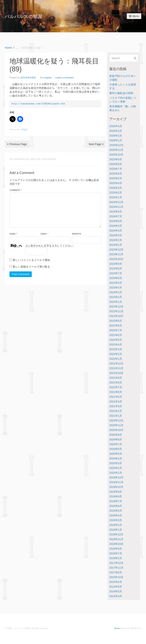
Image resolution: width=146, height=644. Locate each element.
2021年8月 (116, 382)
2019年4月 (116, 515)
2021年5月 (116, 397)
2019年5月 (116, 511)
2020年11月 (116, 425)
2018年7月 (116, 553)
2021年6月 (116, 392)
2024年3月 (116, 235)
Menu (134, 16)
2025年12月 (116, 145)
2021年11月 (116, 368)
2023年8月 (116, 269)
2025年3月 (116, 188)
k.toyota (47, 78)
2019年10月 (116, 487)
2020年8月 (116, 439)
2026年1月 (116, 140)
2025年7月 (116, 169)
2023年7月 (116, 273)
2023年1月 (116, 302)
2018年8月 (116, 549)
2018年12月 (116, 534)
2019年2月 (116, 525)
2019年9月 (116, 492)
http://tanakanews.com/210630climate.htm (38, 104)
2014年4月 (116, 596)
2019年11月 (116, 482)
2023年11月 (116, 254)
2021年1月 (116, 416)
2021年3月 (116, 406)
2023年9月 (116, 264)
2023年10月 (116, 259)
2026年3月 (116, 131)
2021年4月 (116, 401)
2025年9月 (116, 159)
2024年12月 (116, 202)
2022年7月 (116, 330)
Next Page (96, 144)
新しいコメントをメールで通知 (31, 260)
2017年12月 (116, 563)
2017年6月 (116, 572)
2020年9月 (116, 435)
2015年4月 (116, 582)
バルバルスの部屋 (24, 16)
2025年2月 (116, 193)
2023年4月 (116, 288)
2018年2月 (116, 558)
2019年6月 (116, 506)
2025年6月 (116, 174)
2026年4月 (116, 126)
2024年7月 (116, 216)
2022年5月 (116, 340)
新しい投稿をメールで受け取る (31, 267)
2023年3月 (116, 292)
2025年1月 (116, 197)
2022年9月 (116, 321)
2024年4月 (116, 231)
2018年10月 (116, 544)
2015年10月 (116, 577)
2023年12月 (116, 250)
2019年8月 (116, 496)
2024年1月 (116, 245)
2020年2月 (116, 468)
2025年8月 (116, 164)
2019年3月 (116, 520)
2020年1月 (116, 473)
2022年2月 (116, 354)
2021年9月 (116, 378)
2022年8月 (116, 326)
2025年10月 (116, 155)
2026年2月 (116, 136)
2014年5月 (116, 591)
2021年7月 (116, 387)
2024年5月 (116, 226)
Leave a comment (64, 78)
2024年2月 (116, 240)
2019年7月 (116, 501)
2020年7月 (116, 444)
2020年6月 (116, 449)
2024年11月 (116, 207)
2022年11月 (116, 311)
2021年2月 (116, 411)
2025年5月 (116, 178)
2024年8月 (116, 212)
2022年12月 (116, 307)
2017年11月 (116, 568)
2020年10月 (116, 430)
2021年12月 (116, 363)
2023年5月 (116, 283)
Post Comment (21, 274)
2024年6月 (116, 221)
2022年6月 (116, 335)
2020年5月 (116, 454)
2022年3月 (116, 349)
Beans (117, 628)
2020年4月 (116, 458)
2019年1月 (116, 530)
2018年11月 (116, 539)
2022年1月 (116, 359)
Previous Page (17, 144)
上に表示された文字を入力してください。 (50, 246)
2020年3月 (116, 463)
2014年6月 (116, 587)
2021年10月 (116, 373)
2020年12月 (116, 420)
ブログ (24, 130)
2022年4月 (116, 345)
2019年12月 (116, 477)
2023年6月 (116, 278)
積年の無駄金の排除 (121, 93)
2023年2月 (116, 297)
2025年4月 (116, 183)
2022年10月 (116, 316)
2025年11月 (116, 150)
